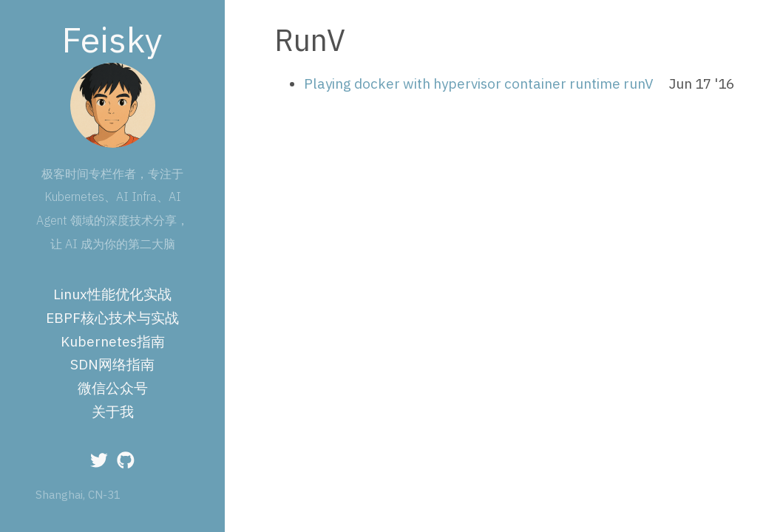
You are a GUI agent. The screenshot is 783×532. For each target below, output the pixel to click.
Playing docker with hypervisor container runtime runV (479, 83)
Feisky (112, 39)
